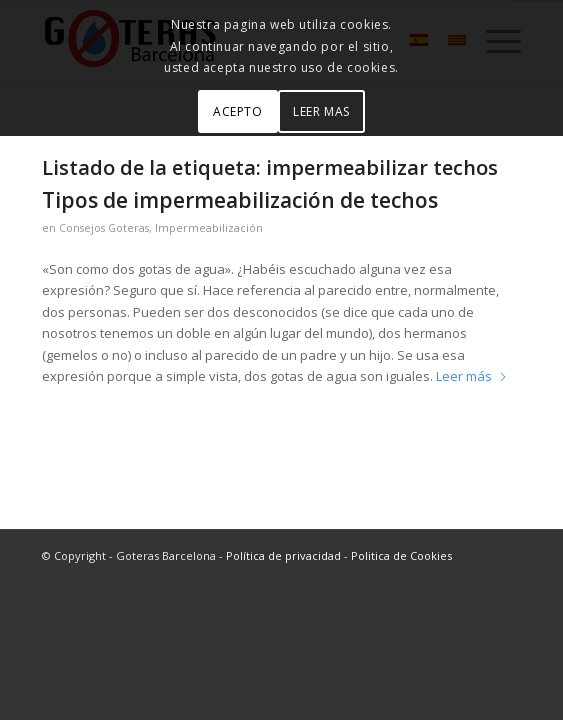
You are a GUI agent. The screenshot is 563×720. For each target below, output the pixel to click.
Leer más (472, 376)
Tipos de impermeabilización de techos (240, 200)
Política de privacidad (283, 555)
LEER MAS (321, 111)
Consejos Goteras (104, 228)
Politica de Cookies (401, 555)
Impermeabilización (209, 228)
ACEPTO (238, 111)
